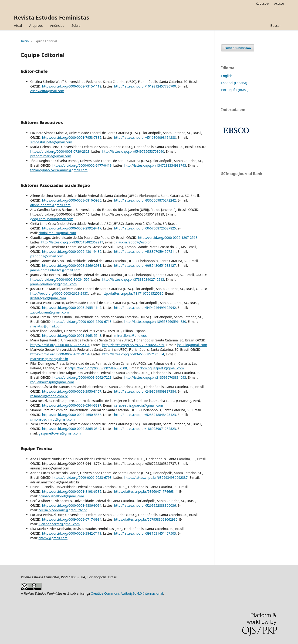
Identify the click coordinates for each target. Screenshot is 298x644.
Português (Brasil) (235, 90)
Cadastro (262, 3)
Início (25, 41)
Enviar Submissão (238, 48)
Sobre (76, 25)
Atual (18, 25)
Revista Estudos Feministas (52, 17)
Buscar (276, 25)
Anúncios (57, 25)
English (227, 76)
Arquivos (36, 25)
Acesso (279, 3)
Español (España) (234, 83)
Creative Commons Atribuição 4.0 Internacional (127, 593)
